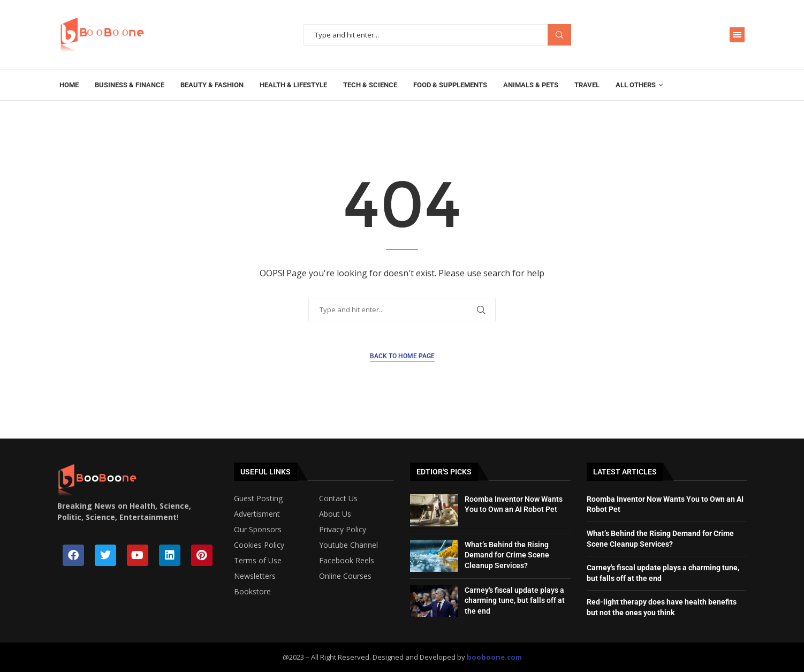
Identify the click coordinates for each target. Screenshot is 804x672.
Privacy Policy (343, 530)
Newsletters (255, 576)
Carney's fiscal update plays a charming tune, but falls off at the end (515, 601)
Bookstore (252, 592)
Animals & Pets (531, 85)
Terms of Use (258, 561)
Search (559, 35)
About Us (335, 514)
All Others (636, 85)
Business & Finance (130, 85)
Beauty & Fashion (212, 85)
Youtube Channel (348, 545)
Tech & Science (370, 85)
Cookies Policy (259, 545)
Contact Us (338, 499)
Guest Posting (258, 499)
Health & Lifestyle (293, 85)
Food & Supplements (450, 85)
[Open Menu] (737, 35)
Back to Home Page (402, 356)
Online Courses (345, 576)
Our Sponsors (258, 530)
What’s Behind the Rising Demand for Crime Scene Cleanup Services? (507, 555)
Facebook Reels (347, 561)
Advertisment (257, 514)
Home (69, 85)
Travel (587, 85)
